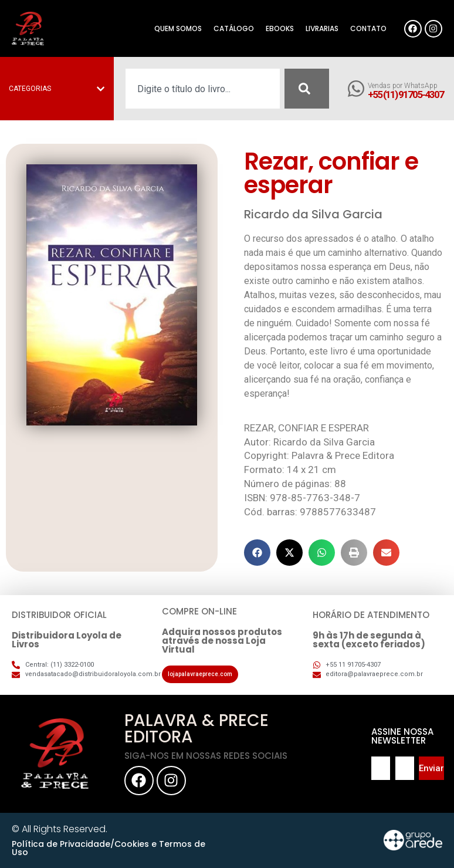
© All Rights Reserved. (60, 829)
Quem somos (178, 28)
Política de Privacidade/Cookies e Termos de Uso (109, 848)
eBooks (280, 28)
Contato (368, 28)
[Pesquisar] (307, 89)
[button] (257, 553)
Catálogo (234, 28)
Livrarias (322, 28)
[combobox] (203, 89)
